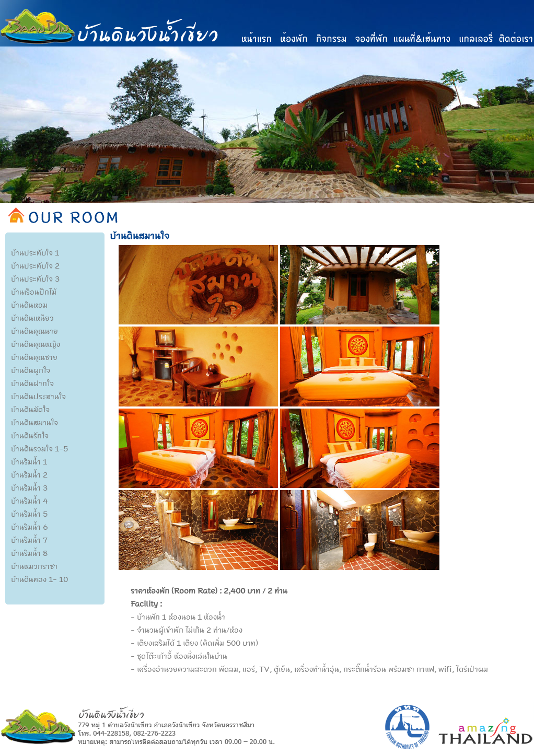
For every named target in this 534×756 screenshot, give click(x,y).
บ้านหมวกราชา (34, 566)
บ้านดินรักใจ (30, 435)
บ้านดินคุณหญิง (36, 344)
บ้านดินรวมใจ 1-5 (39, 448)
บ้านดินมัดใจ (30, 409)
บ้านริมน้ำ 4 (30, 501)
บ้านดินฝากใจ (32, 383)
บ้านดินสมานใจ (34, 422)
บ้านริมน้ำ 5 (29, 514)
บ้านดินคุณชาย (34, 357)
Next (526, 146)
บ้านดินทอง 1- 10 (39, 579)
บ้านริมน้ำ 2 (29, 474)
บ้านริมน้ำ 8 (29, 553)
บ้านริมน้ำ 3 (29, 487)
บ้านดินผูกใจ (31, 370)
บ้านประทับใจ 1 (35, 252)
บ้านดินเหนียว (32, 318)
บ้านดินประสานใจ (38, 396)
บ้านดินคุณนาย (34, 331)
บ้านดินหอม (29, 305)
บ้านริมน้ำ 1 (29, 461)
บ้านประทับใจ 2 (35, 265)
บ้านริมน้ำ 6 (30, 527)
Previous (8, 146)
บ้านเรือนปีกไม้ (34, 292)
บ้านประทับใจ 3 (35, 278)
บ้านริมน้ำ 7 (29, 540)
